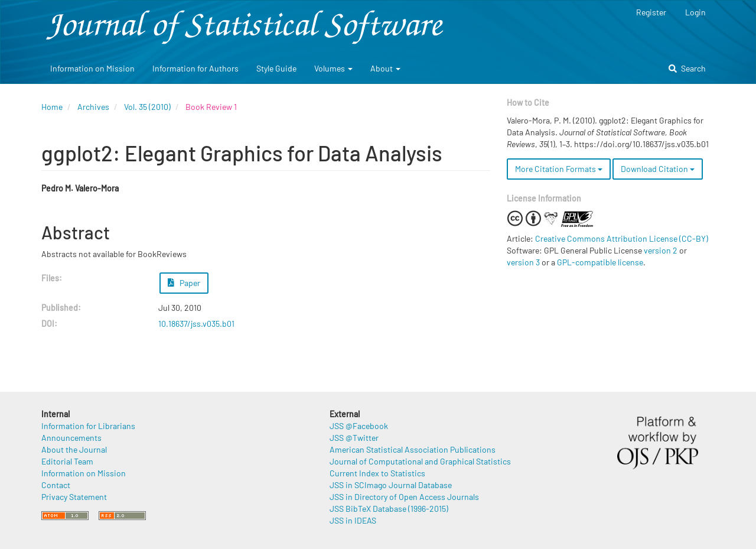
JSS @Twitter (354, 438)
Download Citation (658, 169)
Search (687, 68)
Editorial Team (67, 461)
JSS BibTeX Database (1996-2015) (389, 509)
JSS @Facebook (359, 426)
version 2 (661, 250)
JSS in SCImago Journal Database (391, 485)
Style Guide (276, 68)
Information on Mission (92, 68)
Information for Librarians (88, 426)
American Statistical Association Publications (413, 449)
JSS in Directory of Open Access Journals (404, 497)
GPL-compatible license (600, 262)
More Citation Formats (559, 169)
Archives (93, 107)
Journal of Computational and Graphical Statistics (420, 461)
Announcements (71, 438)
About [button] (385, 68)
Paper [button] (184, 283)
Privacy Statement (74, 497)
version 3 (523, 262)
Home (52, 107)
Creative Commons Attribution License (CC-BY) (622, 238)
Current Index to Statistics (377, 473)
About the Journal (74, 449)
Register (651, 12)
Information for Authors (195, 68)
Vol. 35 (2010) (147, 107)
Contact (56, 485)
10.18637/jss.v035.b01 (196, 324)
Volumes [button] (333, 68)
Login (695, 12)
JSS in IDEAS (353, 520)
